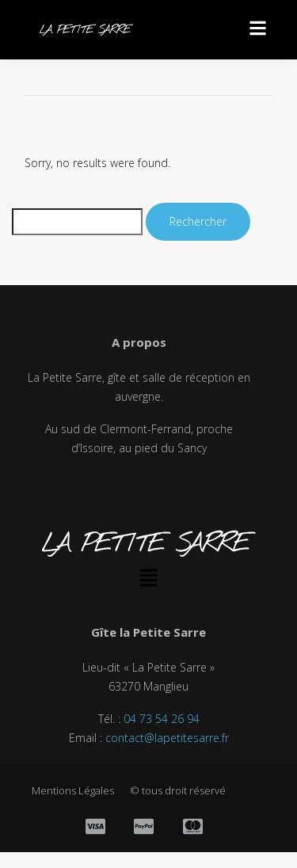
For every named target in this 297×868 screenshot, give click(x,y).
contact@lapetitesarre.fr (167, 738)
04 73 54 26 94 (162, 719)
